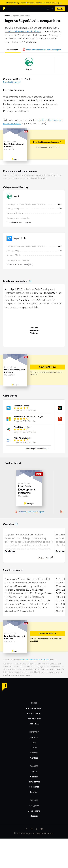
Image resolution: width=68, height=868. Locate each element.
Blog (34, 742)
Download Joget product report (31, 512)
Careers (34, 753)
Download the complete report (47, 142)
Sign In (60, 9)
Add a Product (34, 719)
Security (34, 792)
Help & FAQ (34, 724)
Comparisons (13, 49)
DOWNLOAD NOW (48, 367)
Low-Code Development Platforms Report (44, 49)
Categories (34, 806)
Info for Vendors (34, 713)
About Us (34, 737)
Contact (34, 758)
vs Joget (21, 406)
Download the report (12, 82)
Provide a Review (34, 708)
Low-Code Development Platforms (23, 31)
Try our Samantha (34, 3)
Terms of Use (34, 782)
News (34, 748)
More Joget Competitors (36, 449)
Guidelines (34, 787)
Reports (34, 816)
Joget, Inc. (43, 558)
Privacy (34, 771)
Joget (29, 69)
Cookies (34, 777)
